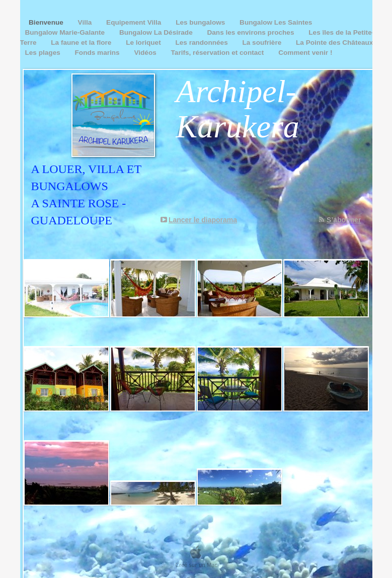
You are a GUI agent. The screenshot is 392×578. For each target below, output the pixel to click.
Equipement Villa (135, 22)
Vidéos (146, 53)
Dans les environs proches (251, 32)
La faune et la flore (82, 43)
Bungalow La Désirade (157, 32)
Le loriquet (144, 43)
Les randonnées (202, 43)
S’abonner (344, 220)
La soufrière (263, 43)
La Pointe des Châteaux (334, 43)
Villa (86, 22)
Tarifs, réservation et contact (219, 53)
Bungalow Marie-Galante (66, 32)
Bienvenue (45, 22)
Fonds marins (98, 53)
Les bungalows (201, 22)
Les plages (44, 53)
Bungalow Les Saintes (276, 22)
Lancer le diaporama (203, 220)
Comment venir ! (305, 53)
